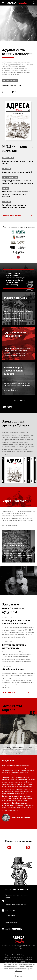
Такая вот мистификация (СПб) (17, 172)
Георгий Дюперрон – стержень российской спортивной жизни (17, 182)
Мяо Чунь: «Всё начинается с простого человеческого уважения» (16, 194)
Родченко (8, 761)
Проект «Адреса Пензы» (12, 85)
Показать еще (18, 400)
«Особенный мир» (13, 669)
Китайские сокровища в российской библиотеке (14, 206)
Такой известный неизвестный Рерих (17, 162)
